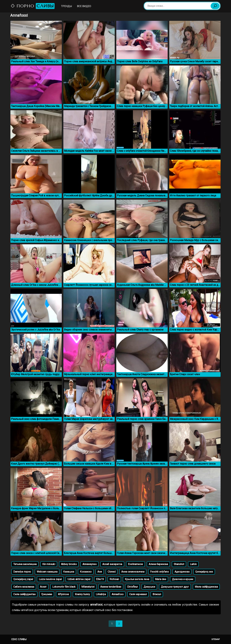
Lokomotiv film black (64, 587)
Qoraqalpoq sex (204, 572)
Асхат (43, 587)
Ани (100, 572)
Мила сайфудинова (206, 587)
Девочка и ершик (183, 579)
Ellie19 (100, 579)
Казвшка (69, 572)
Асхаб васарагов (112, 564)
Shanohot (179, 564)
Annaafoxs (118, 594)
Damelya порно (22, 572)
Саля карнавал (138, 594)
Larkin (193, 564)
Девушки (149, 587)
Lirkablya (101, 594)
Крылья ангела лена (137, 579)
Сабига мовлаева (24, 587)
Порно (33, 6)
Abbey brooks (69, 564)
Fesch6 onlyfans (159, 572)
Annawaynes (90, 564)
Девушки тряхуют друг (175, 587)
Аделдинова (182, 572)
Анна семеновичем (133, 572)
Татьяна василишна (25, 564)
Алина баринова (158, 564)
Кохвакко (86, 572)
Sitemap (216, 639)
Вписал (157, 594)
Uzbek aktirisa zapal (79, 579)
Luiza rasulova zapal (50, 579)
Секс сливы (19, 639)
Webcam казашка (47, 572)
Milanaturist (88, 587)
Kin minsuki (49, 564)
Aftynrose (63, 594)
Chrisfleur (132, 587)
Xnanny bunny (82, 594)
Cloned (112, 572)
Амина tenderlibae (111, 587)
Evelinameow (135, 564)
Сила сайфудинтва (24, 594)
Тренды (67, 6)
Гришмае (47, 594)
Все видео (84, 6)
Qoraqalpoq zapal (23, 579)
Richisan (114, 579)
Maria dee (161, 579)
